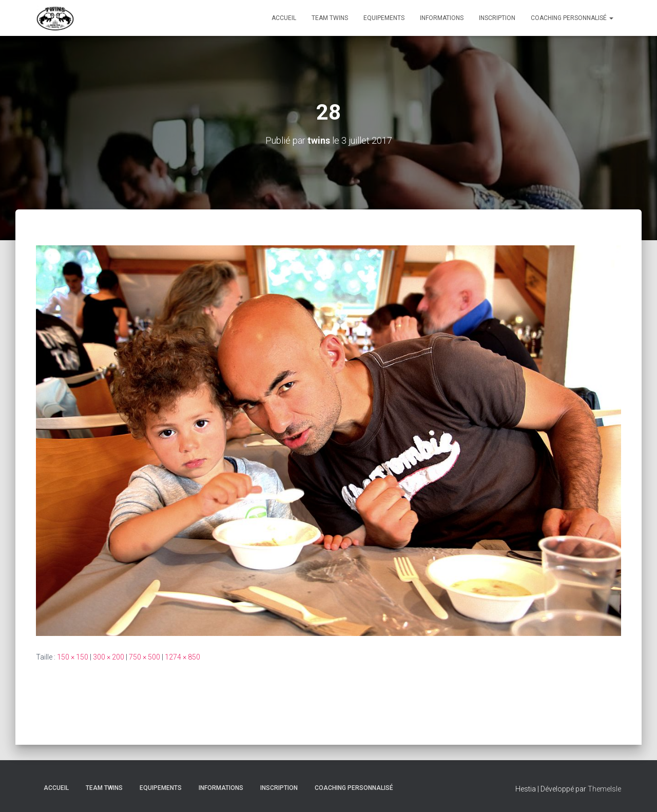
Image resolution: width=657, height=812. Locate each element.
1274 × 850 (182, 657)
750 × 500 (144, 657)
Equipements (384, 18)
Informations (442, 18)
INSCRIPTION (497, 18)
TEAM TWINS (330, 18)
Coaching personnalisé (572, 18)
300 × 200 (109, 657)
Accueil (284, 18)
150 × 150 (73, 657)
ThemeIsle (604, 789)
